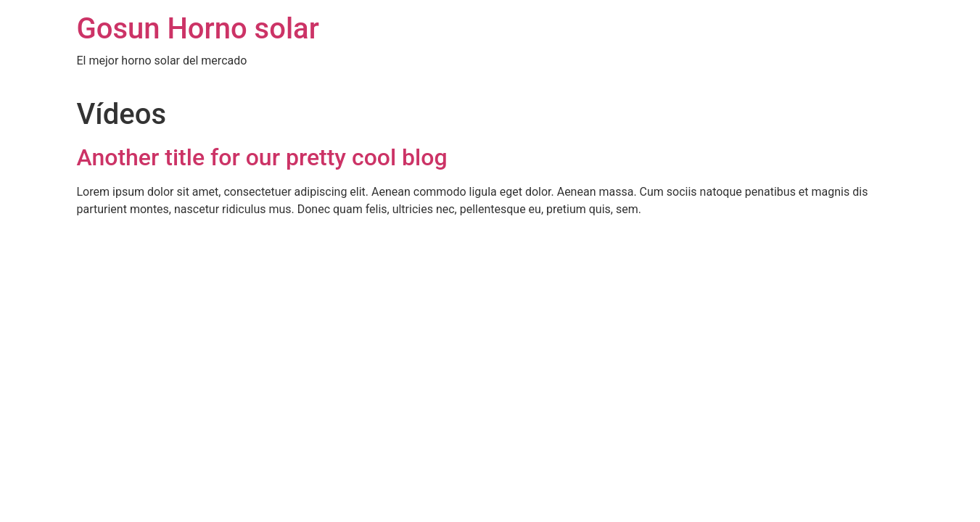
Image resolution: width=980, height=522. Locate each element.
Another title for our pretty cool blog (262, 157)
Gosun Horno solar (198, 29)
